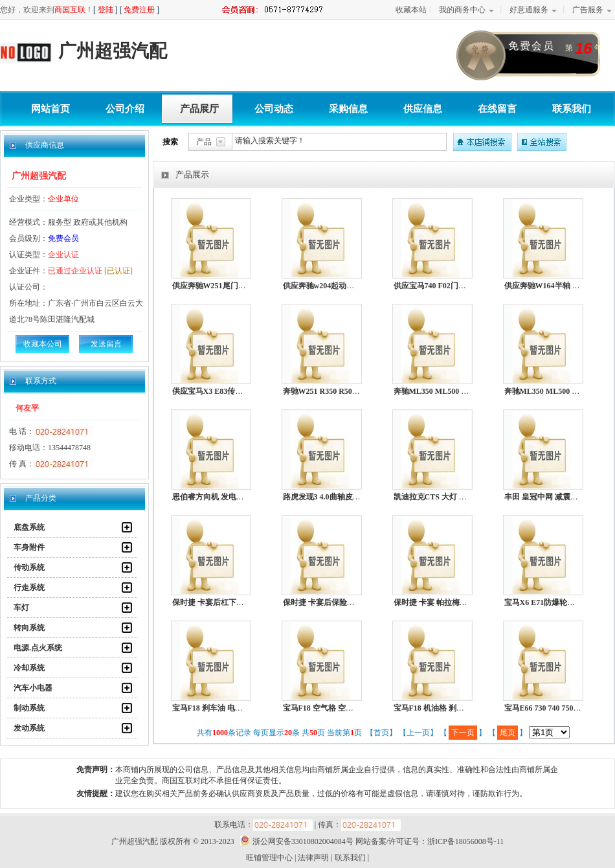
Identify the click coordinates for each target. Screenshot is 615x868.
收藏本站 (411, 10)
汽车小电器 (33, 688)
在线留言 (497, 109)
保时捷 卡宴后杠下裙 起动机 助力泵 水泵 (242, 602)
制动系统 (29, 708)
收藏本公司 (43, 344)
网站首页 (50, 109)
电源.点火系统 (38, 648)
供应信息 (423, 109)
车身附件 (29, 547)
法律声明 (313, 858)
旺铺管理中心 (269, 858)
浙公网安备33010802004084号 (295, 841)
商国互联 (70, 10)
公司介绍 (125, 109)
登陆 (106, 10)
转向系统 (29, 628)
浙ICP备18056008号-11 (465, 841)
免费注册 (139, 10)
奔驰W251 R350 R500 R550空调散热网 (349, 391)
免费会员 (63, 238)
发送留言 (106, 344)
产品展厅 (199, 109)
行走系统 (29, 588)
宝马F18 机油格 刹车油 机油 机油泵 (454, 708)
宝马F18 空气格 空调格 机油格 (335, 708)
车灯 (21, 608)
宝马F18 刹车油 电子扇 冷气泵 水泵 (233, 708)
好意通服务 (529, 10)
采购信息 (348, 109)
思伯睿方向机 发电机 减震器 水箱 (229, 497)
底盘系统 (29, 527)
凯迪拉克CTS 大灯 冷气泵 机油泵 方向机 (463, 497)
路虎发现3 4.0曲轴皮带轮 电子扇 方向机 (351, 497)
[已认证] (118, 271)
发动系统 (29, 728)
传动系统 (29, 567)
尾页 (508, 733)
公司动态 (274, 109)
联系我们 (572, 109)
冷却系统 (29, 668)
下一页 (463, 733)
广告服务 (588, 10)
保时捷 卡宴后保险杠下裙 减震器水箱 (347, 602)
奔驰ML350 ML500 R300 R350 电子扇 (458, 391)
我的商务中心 (462, 10)
